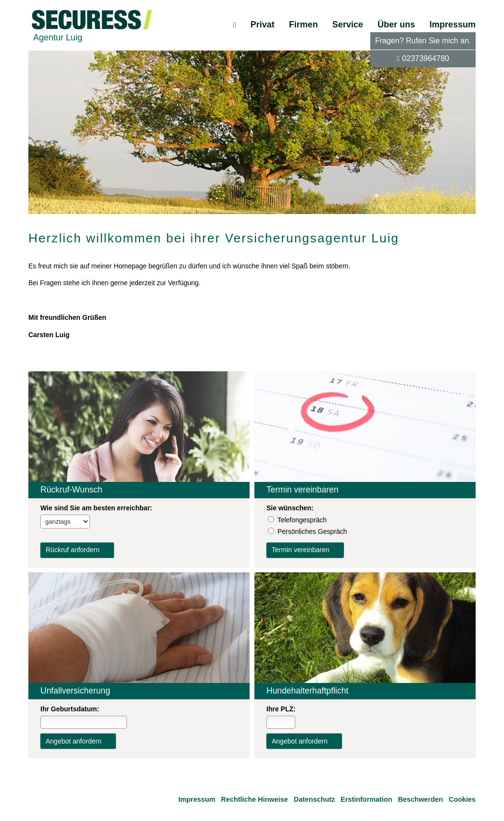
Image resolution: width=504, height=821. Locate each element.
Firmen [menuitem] (303, 25)
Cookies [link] (462, 799)
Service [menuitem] (348, 25)
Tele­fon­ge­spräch (302, 520)
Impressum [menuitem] (453, 25)
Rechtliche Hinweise (255, 799)
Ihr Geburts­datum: (70, 709)
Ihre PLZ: (281, 709)
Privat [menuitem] (263, 25)
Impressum (197, 799)
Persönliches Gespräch (312, 531)
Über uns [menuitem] (396, 25)
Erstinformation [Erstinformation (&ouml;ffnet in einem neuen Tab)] (366, 799)
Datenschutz (315, 799)
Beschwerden (420, 799)
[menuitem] (235, 25)
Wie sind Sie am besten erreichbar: (96, 508)
